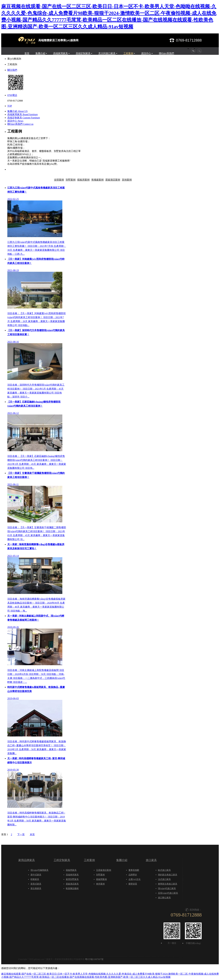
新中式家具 (36, 875)
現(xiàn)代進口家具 (167, 888)
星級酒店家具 (72, 884)
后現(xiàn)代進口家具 (168, 893)
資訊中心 (146, 53)
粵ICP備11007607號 (94, 959)
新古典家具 (36, 888)
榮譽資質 (133, 884)
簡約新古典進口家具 (168, 875)
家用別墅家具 (72, 879)
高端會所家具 (72, 875)
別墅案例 (71, 180)
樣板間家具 (71, 870)
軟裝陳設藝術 (72, 888)
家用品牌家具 (27, 860)
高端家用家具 (61, 53)
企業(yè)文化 (135, 879)
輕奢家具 (35, 879)
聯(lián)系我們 (166, 53)
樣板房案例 (83, 180)
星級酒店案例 (113, 180)
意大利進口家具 (107, 53)
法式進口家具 (164, 879)
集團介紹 (40, 53)
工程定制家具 (62, 860)
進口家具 (151, 860)
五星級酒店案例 (104, 870)
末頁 (32, 834)
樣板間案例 (101, 879)
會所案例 (100, 884)
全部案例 (59, 180)
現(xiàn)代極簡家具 (39, 870)
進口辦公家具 (164, 898)
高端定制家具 (83, 53)
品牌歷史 (133, 875)
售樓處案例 (97, 180)
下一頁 (21, 834)
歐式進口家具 (164, 870)
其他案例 (127, 180)
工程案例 (128, 53)
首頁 (27, 53)
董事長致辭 (134, 870)
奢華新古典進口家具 (168, 884)
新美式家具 (36, 884)
